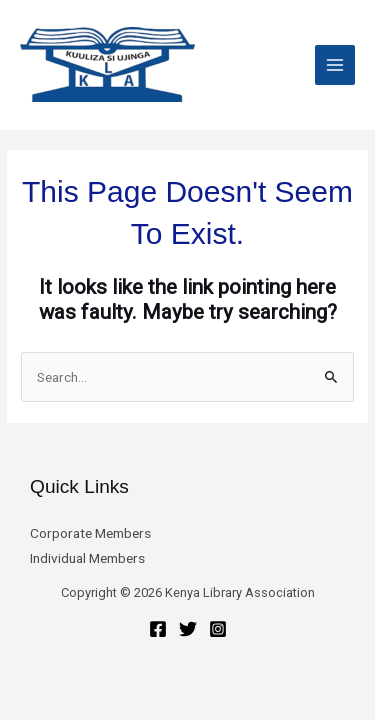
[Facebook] (158, 629)
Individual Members (87, 558)
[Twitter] (188, 629)
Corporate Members (90, 533)
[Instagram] (218, 629)
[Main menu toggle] (335, 65)
